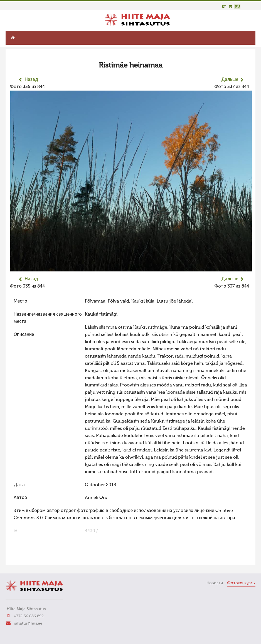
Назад (31, 80)
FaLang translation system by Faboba (29, 557)
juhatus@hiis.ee (28, 623)
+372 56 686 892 (29, 616)
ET (224, 7)
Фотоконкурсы (241, 583)
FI (231, 7)
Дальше (230, 80)
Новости (215, 583)
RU (237, 7)
